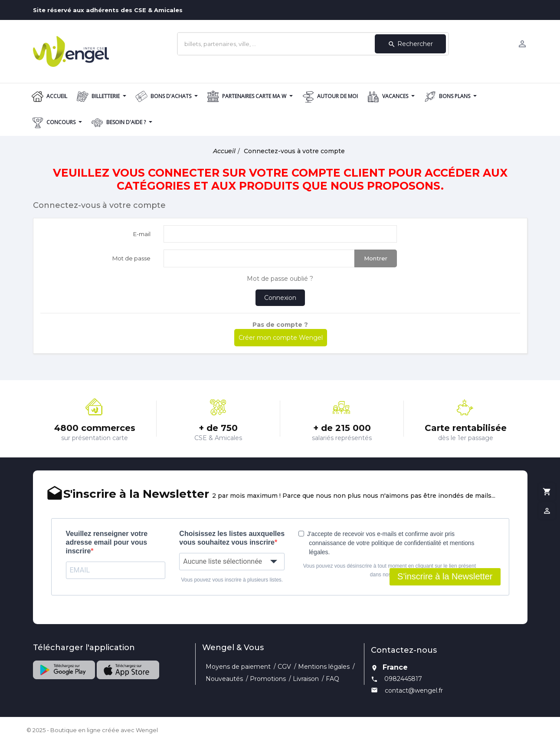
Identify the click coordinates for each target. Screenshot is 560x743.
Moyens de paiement (238, 667)
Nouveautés (224, 679)
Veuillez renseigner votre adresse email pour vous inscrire (107, 542)
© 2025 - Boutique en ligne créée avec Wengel (92, 730)
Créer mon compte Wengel (281, 338)
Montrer (376, 258)
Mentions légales (324, 667)
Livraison (306, 679)
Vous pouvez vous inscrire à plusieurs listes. (232, 580)
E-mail (142, 234)
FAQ (332, 679)
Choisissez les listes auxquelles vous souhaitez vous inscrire (232, 538)
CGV (284, 667)
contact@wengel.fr (414, 690)
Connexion (280, 298)
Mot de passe (131, 258)
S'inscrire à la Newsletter (445, 576)
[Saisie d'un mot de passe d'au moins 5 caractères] (259, 258)
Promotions (268, 679)
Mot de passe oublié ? (280, 279)
